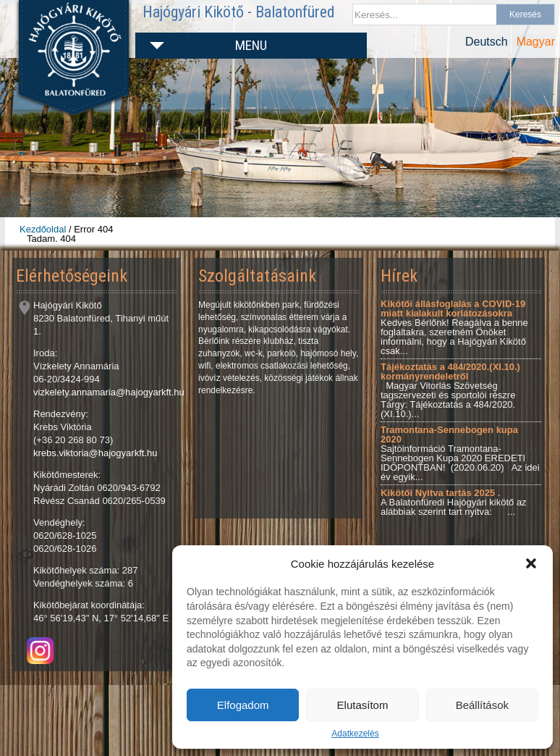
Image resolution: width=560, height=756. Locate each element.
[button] (531, 563)
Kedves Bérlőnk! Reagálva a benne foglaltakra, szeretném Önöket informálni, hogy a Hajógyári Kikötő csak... (454, 327)
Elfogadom (243, 705)
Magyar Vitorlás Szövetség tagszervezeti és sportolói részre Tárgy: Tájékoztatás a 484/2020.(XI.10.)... (450, 390)
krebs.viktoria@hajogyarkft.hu (95, 453)
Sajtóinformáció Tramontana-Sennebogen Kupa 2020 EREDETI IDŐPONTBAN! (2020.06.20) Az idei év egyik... (460, 453)
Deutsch (487, 42)
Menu (251, 45)
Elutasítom (363, 705)
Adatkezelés (355, 734)
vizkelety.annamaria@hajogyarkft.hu (109, 392)
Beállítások (482, 705)
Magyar (536, 42)
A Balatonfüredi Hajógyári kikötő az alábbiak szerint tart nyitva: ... (454, 502)
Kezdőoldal (43, 229)
